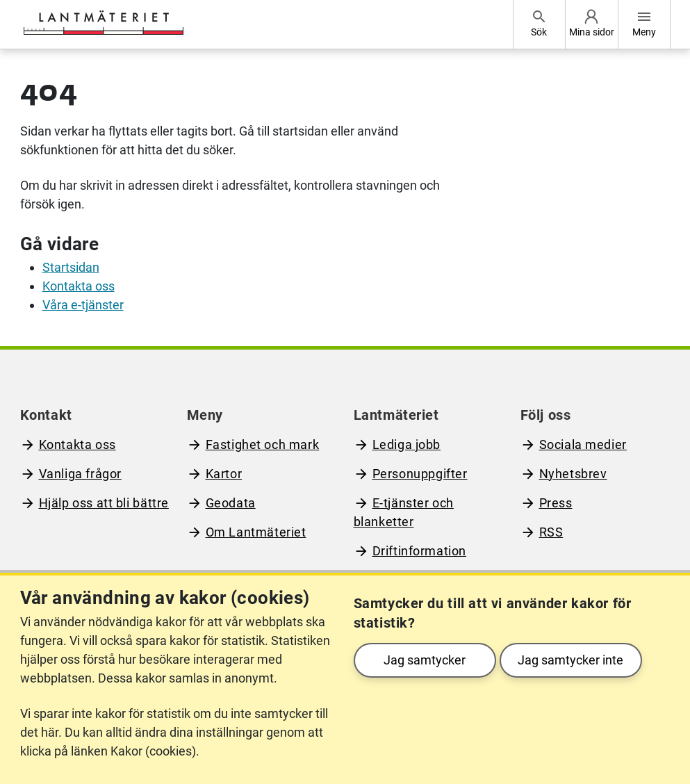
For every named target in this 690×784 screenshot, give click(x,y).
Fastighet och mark (263, 444)
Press (556, 503)
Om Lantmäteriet (256, 532)
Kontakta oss (79, 286)
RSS (551, 532)
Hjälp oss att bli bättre (104, 503)
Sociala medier (583, 444)
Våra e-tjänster (83, 305)
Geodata (231, 503)
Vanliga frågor (80, 474)
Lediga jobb (407, 444)
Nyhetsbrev (573, 474)
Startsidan (71, 267)
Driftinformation (420, 551)
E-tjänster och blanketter (404, 512)
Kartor (224, 474)
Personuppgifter (420, 474)
